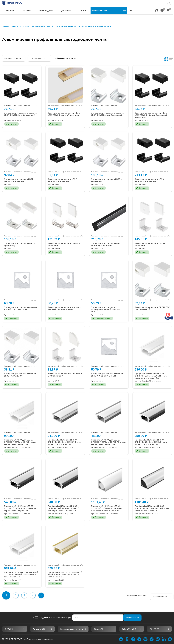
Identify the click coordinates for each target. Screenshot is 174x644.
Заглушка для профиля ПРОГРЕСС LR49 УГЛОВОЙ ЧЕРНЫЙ (106, 377)
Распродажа (83, 16)
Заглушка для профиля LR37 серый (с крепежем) (20, 181)
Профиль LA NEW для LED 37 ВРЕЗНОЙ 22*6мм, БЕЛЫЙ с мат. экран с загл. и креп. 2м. (152, 377)
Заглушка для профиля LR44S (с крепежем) (65, 245)
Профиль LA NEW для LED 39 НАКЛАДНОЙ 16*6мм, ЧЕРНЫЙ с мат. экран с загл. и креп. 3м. (65, 511)
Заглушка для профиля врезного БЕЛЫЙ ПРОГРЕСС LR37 (22, 309)
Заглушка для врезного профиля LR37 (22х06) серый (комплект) (109, 114)
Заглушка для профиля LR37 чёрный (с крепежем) (63, 181)
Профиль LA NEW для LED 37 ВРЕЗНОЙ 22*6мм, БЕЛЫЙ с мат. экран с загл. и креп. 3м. (21, 444)
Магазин (64, 16)
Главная (47, 16)
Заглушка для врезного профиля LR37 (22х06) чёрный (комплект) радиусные (152, 115)
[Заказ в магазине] (14, 58)
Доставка (103, 16)
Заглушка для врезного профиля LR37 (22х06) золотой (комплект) (65, 115)
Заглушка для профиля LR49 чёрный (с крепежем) (107, 245)
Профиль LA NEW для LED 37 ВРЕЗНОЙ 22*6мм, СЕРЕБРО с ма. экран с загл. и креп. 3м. (64, 444)
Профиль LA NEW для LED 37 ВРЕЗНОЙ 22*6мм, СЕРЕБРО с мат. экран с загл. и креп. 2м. (107, 444)
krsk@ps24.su (147, 9)
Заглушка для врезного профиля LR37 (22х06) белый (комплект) (22, 114)
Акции (120, 16)
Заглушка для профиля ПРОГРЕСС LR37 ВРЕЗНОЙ (149, 309)
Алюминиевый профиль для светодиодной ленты (24, 105)
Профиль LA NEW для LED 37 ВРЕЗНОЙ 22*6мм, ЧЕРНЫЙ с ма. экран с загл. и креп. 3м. (152, 444)
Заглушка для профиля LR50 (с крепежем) (151, 245)
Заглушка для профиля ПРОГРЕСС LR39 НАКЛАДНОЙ (21, 376)
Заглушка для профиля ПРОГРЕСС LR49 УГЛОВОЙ (62, 376)
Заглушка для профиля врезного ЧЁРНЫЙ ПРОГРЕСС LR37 (65, 309)
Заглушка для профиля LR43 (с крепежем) (21, 245)
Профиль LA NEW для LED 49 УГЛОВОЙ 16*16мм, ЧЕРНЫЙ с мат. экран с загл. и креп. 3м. (151, 511)
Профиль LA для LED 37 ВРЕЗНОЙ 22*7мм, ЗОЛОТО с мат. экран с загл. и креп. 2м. (63, 577)
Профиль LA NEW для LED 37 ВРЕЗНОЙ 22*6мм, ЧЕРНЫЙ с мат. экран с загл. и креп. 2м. (20, 511)
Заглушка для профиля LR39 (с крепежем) (108, 181)
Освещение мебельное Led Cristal (45, 26)
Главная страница (10, 26)
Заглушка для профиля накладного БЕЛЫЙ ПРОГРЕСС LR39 (108, 311)
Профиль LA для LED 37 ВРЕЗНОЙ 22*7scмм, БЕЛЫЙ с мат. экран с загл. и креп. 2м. (20, 577)
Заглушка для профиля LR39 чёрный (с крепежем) (150, 181)
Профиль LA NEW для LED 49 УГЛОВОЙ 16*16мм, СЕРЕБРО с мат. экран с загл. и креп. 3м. (108, 511)
